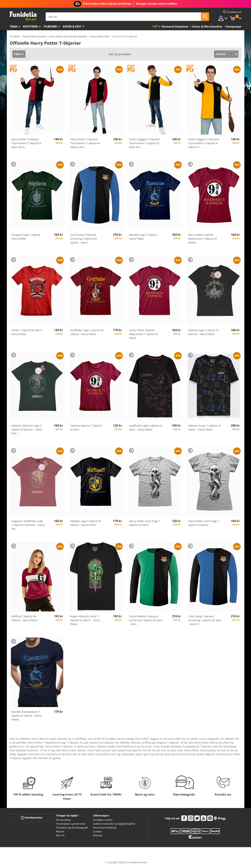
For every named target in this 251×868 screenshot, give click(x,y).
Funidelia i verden (103, 820)
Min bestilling (63, 820)
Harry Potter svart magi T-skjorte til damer (204, 523)
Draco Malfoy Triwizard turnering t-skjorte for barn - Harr (146, 620)
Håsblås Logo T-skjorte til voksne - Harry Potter (86, 523)
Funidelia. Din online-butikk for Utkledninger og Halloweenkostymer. (23, 16)
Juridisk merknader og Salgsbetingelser (114, 824)
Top (155, 26)
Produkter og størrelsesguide (72, 828)
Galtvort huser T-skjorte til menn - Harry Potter (204, 428)
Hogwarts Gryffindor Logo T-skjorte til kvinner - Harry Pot (28, 525)
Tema (13, 26)
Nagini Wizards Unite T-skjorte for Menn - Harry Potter (85, 620)
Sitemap (97, 835)
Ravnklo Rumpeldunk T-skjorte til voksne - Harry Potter (26, 716)
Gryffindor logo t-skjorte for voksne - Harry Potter (87, 332)
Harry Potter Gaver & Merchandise (68, 36)
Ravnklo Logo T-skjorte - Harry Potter (144, 237)
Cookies (97, 831)
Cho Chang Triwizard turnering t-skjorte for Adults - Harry (84, 239)
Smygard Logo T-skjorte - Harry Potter (27, 237)
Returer (60, 831)
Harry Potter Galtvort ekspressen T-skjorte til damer (202, 239)
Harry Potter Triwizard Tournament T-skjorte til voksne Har (85, 143)
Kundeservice (31, 818)
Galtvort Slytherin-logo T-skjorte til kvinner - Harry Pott (27, 429)
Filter (18, 54)
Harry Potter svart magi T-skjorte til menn (145, 523)
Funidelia (15, 36)
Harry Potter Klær (100, 36)
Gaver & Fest (72, 26)
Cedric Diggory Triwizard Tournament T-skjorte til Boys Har (144, 143)
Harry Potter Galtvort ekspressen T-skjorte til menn (144, 334)
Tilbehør (50, 26)
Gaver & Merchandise (34, 36)
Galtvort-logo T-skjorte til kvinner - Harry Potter (203, 332)
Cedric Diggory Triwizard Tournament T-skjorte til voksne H (203, 143)
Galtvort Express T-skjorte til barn (86, 428)
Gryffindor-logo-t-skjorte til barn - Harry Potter (146, 428)
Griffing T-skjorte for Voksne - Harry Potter (24, 618)
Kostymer (30, 26)
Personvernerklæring (105, 828)
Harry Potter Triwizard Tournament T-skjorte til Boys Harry (26, 143)
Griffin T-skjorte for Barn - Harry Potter (27, 332)
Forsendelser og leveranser (71, 824)
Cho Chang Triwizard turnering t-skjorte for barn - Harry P (205, 620)
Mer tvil (60, 835)
